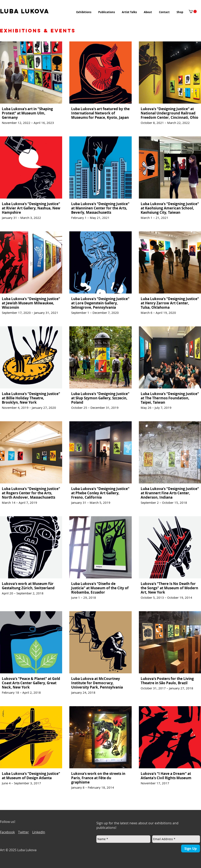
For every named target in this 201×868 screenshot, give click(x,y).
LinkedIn (39, 832)
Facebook (7, 832)
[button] (84, 12)
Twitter (23, 832)
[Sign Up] (191, 849)
